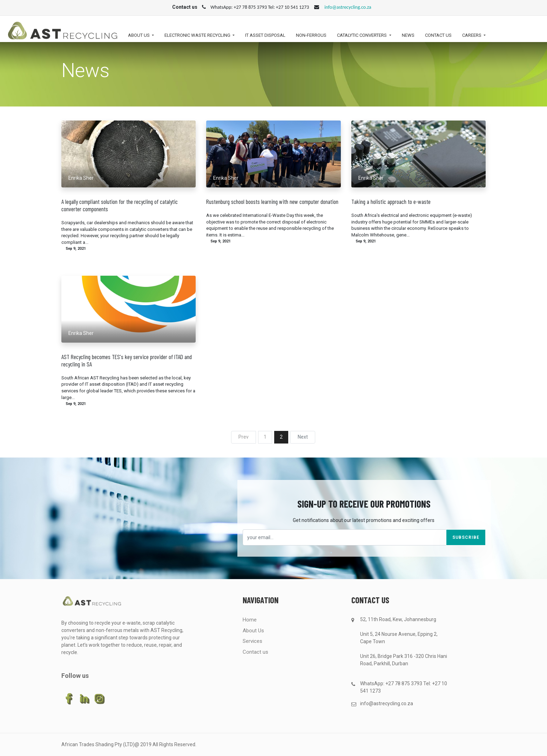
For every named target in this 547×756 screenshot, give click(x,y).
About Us (253, 631)
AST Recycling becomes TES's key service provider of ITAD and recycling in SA (127, 360)
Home (250, 620)
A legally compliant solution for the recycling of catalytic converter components (120, 205)
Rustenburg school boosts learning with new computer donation (272, 202)
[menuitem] (265, 37)
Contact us (255, 652)
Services (252, 641)
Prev (244, 437)
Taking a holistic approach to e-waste (391, 202)
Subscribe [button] (466, 537)
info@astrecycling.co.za (348, 7)
